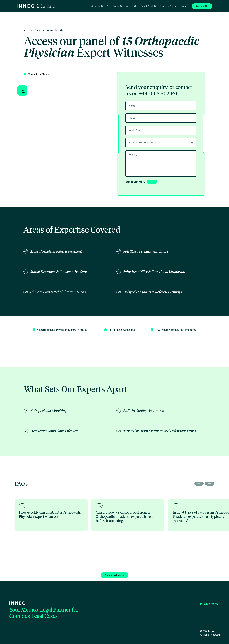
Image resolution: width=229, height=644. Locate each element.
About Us (6, 22)
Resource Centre (9, 41)
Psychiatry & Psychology (108, 38)
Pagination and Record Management (121, 10)
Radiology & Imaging (86, 38)
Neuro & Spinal (20, 38)
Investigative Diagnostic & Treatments (86, 10)
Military (154, 38)
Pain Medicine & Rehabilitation (60, 38)
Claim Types (9, 14)
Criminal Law (66, 16)
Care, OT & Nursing (168, 38)
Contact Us (6, 48)
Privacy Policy (8, 462)
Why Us (7, 20)
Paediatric (32, 38)
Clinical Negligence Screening (54, 10)
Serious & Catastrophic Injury (34, 16)
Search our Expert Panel (12, 28)
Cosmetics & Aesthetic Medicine (135, 38)
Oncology (41, 38)
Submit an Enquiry (10, 444)
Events (20, 41)
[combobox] (16, 139)
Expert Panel (9, 26)
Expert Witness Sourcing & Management (20, 10)
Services (7, 8)
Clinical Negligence (11, 16)
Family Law (54, 16)
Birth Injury (7, 38)
